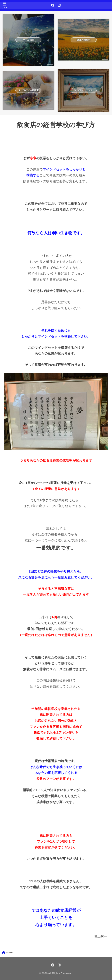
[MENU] (5, 5)
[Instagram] (59, 5)
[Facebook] (53, 5)
